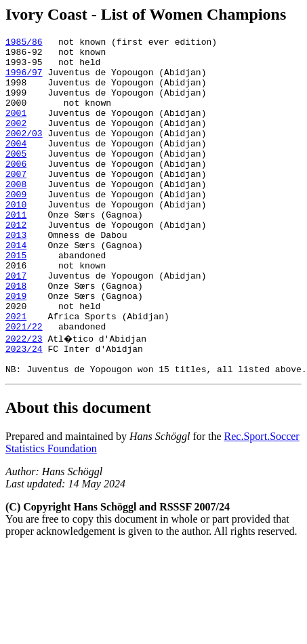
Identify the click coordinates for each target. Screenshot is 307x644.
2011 (16, 251)
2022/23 (24, 397)
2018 (16, 336)
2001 (16, 129)
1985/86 (24, 43)
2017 (16, 324)
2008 (16, 214)
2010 (16, 239)
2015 (16, 300)
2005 (16, 178)
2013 (16, 275)
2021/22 (24, 385)
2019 (16, 348)
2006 (16, 190)
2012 (16, 263)
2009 (16, 226)
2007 (16, 202)
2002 (16, 141)
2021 (16, 373)
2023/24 (24, 409)
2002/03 (24, 153)
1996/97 (24, 80)
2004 (16, 165)
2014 (16, 287)
